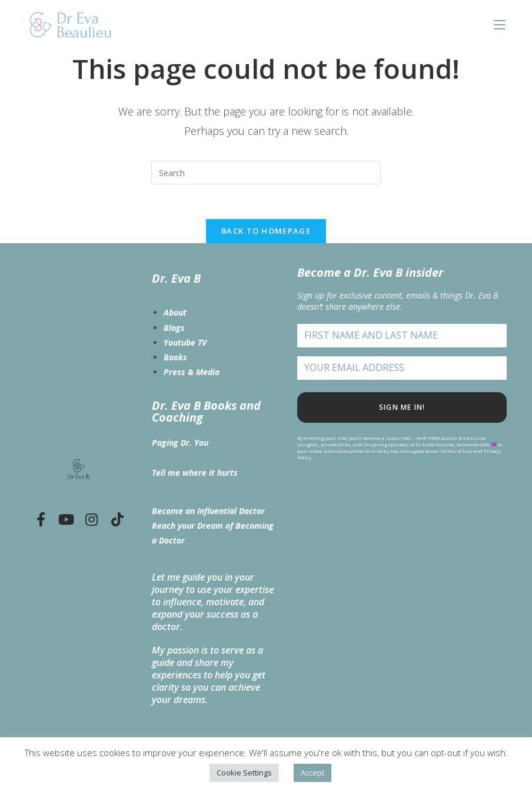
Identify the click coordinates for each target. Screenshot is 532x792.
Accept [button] (312, 773)
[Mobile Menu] (500, 25)
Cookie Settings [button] (244, 773)
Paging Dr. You (180, 443)
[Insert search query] (266, 173)
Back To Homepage (266, 231)
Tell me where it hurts (195, 473)
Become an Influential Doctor (208, 511)
